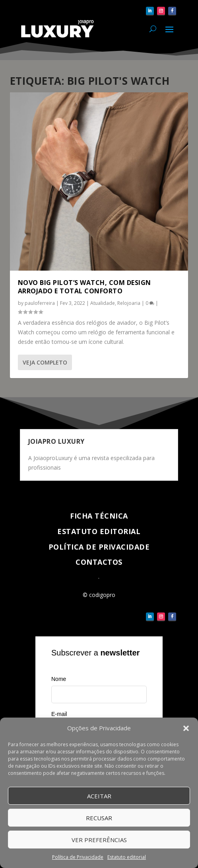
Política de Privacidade (78, 857)
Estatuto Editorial (99, 531)
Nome (59, 679)
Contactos (99, 562)
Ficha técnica (99, 516)
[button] (186, 728)
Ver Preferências (99, 840)
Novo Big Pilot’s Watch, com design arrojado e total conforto (84, 287)
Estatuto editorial (127, 857)
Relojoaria (129, 303)
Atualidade (103, 303)
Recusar (99, 818)
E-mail (59, 714)
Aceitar (99, 796)
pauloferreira (40, 303)
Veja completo (45, 362)
